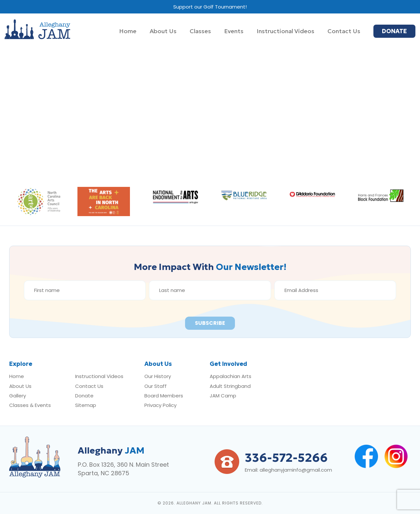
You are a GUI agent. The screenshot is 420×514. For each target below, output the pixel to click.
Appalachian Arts (231, 376)
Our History (158, 376)
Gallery (18, 396)
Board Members (164, 396)
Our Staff (156, 386)
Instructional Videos (99, 376)
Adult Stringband (230, 386)
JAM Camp (223, 396)
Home (17, 376)
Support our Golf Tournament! (210, 7)
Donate (84, 396)
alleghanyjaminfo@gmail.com (296, 470)
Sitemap (86, 405)
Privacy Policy (160, 405)
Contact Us (89, 386)
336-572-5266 (286, 458)
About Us (20, 386)
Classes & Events (30, 405)
